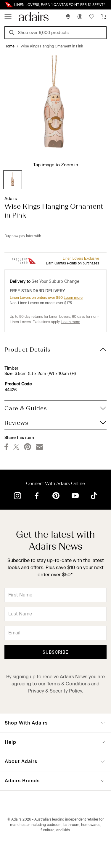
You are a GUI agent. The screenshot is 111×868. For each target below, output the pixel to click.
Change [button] (72, 281)
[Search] (13, 33)
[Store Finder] (68, 17)
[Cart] (104, 17)
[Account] (80, 17)
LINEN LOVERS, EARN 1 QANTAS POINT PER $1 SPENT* (60, 5)
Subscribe (55, 652)
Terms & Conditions (68, 684)
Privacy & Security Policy (55, 691)
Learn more (73, 298)
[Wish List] (92, 17)
